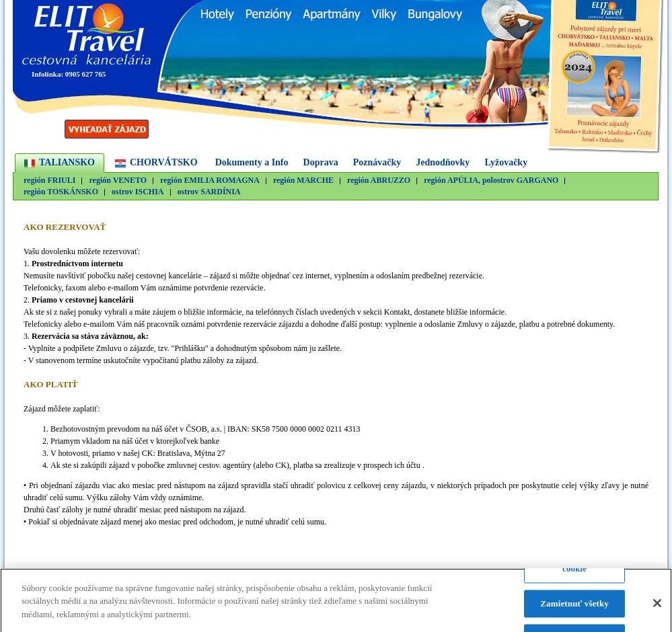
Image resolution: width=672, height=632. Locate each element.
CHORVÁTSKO (164, 162)
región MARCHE (303, 181)
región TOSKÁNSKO (61, 192)
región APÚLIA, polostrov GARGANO (491, 181)
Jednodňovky (443, 162)
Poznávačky (377, 162)
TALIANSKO (67, 162)
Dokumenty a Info (252, 162)
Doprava (321, 162)
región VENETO (118, 181)
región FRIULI (49, 181)
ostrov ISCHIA (138, 192)
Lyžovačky (506, 162)
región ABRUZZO (379, 181)
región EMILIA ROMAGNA (210, 181)
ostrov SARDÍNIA (209, 192)
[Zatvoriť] (657, 607)
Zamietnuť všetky (574, 607)
